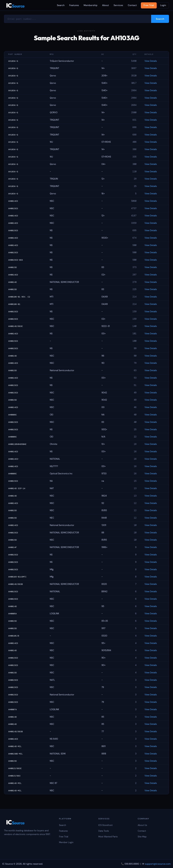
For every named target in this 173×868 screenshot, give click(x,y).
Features (74, 5)
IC (15, 5)
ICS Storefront (105, 825)
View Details (151, 61)
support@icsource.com (158, 864)
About (106, 5)
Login (163, 5)
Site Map (142, 837)
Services (118, 5)
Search (61, 5)
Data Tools (103, 831)
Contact (132, 5)
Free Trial (149, 5)
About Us (142, 825)
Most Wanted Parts (108, 837)
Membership (91, 5)
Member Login (66, 842)
